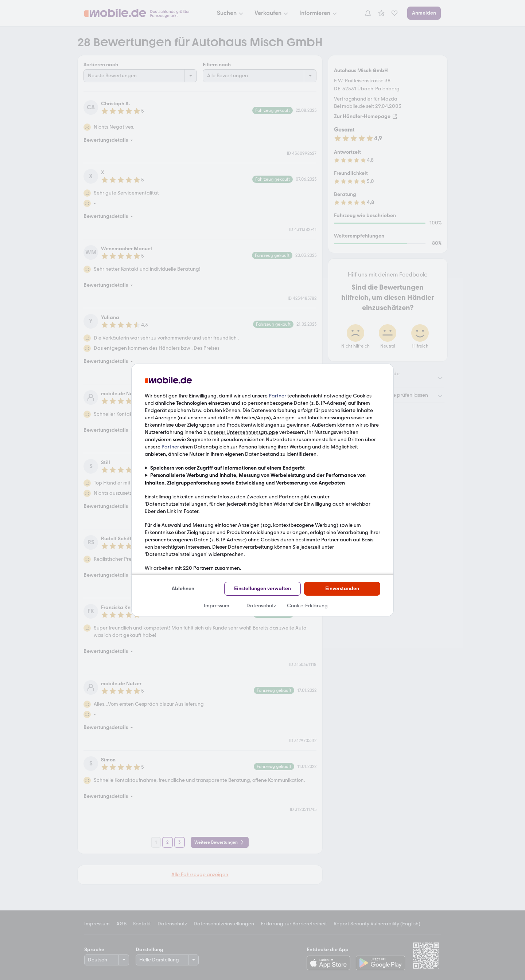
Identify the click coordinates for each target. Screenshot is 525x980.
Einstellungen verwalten (262, 589)
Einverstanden (342, 589)
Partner (277, 396)
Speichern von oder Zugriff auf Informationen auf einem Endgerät (227, 468)
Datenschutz (261, 606)
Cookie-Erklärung (307, 606)
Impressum (217, 606)
